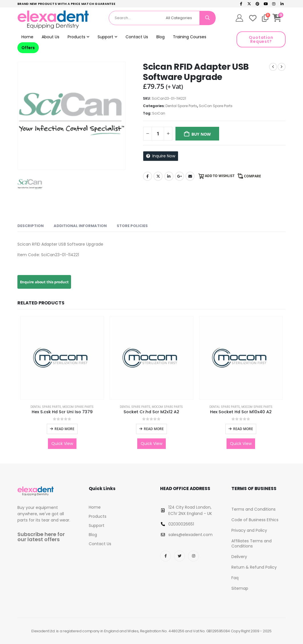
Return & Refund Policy (254, 567)
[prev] (273, 67)
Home (27, 37)
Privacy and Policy (249, 530)
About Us (50, 37)
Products (76, 37)
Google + (179, 176)
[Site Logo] (53, 20)
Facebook (148, 176)
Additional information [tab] (80, 226)
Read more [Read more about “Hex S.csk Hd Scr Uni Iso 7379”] (64, 429)
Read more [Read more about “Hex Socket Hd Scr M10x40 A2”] (243, 429)
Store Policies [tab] (132, 226)
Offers (28, 48)
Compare (252, 176)
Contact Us (137, 37)
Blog (160, 37)
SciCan (159, 113)
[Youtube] (266, 4)
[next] (282, 67)
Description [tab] (31, 226)
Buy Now (201, 134)
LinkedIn (169, 176)
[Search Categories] (182, 18)
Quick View (62, 444)
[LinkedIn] (282, 4)
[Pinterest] (258, 4)
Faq (235, 578)
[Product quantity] (158, 134)
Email (190, 176)
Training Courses (190, 37)
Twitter (158, 176)
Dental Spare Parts (181, 106)
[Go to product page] (62, 358)
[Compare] (265, 18)
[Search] (207, 18)
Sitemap (240, 588)
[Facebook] (241, 4)
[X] (249, 4)
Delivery (239, 557)
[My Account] (240, 18)
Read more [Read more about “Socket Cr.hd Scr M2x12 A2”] (154, 429)
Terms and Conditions (253, 509)
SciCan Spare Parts (216, 106)
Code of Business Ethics (255, 520)
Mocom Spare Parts (78, 407)
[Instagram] (274, 4)
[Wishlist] (253, 18)
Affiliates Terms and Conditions (252, 543)
